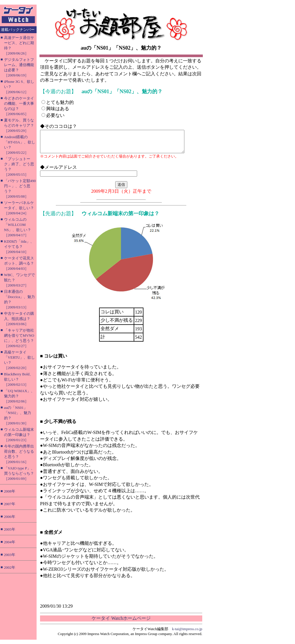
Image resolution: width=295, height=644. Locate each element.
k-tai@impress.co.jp (187, 633)
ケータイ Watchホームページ (121, 623)
